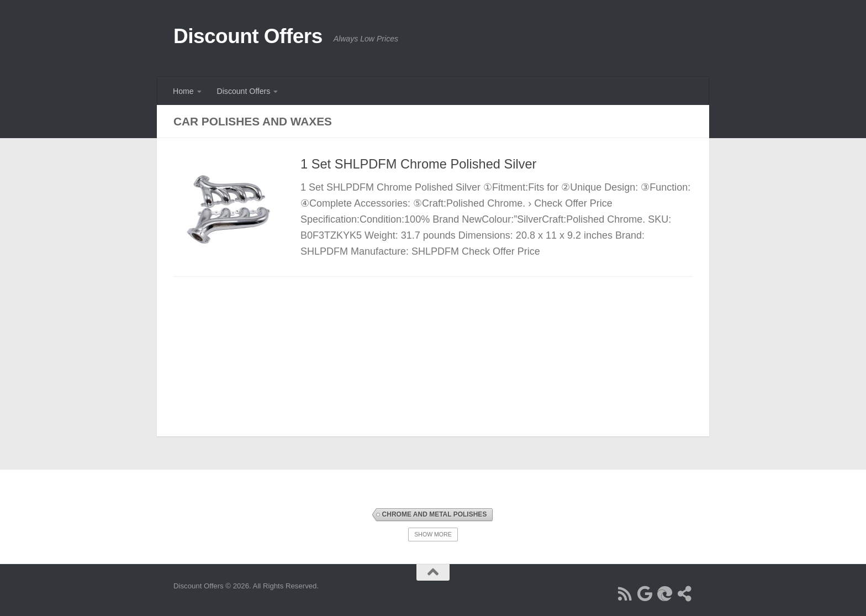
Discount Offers (248, 36)
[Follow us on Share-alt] (685, 594)
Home (183, 91)
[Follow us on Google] (645, 594)
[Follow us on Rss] (625, 594)
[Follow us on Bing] (665, 594)
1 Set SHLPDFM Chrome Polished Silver (418, 164)
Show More (433, 534)
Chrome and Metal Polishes (435, 514)
